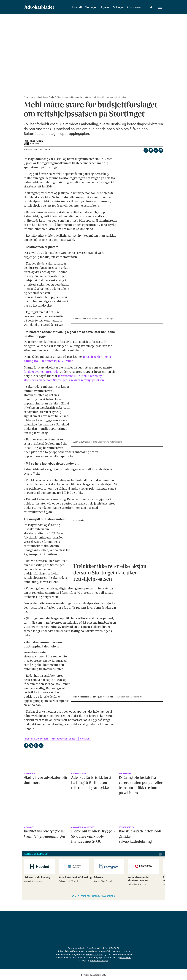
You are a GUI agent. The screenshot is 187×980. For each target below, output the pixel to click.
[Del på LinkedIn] (156, 150)
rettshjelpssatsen (36, 739)
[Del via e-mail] (161, 150)
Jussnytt (77, 7)
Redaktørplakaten (94, 954)
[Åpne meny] (160, 7)
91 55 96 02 (114, 948)
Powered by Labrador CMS (94, 975)
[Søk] (151, 7)
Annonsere (134, 7)
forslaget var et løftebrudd (41, 372)
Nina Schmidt (94, 948)
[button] (161, 854)
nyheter (85, 739)
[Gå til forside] (39, 7)
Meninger (91, 7)
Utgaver (105, 7)
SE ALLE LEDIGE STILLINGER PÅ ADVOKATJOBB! (93, 896)
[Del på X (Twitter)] (151, 150)
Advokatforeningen (74, 951)
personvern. (125, 957)
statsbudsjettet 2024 (64, 739)
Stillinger (118, 7)
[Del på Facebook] (146, 150)
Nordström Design (99, 960)
